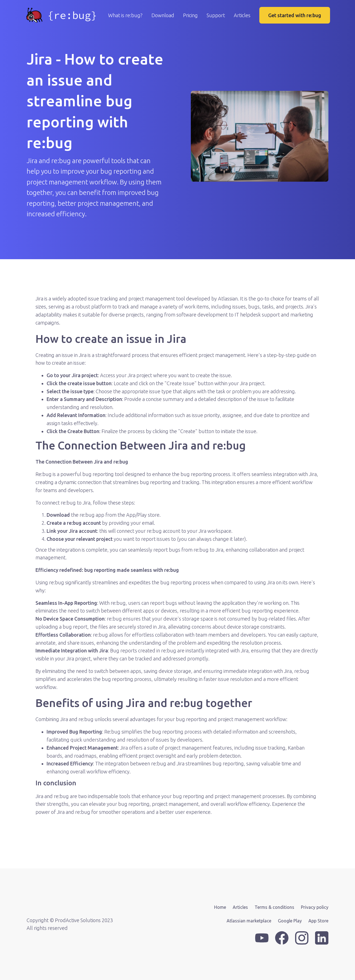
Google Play (290, 921)
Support (216, 15)
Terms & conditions (274, 907)
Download (163, 15)
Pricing (190, 15)
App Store (318, 921)
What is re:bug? (125, 15)
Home (220, 907)
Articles (242, 15)
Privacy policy (315, 907)
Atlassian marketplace (249, 921)
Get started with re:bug (295, 15)
